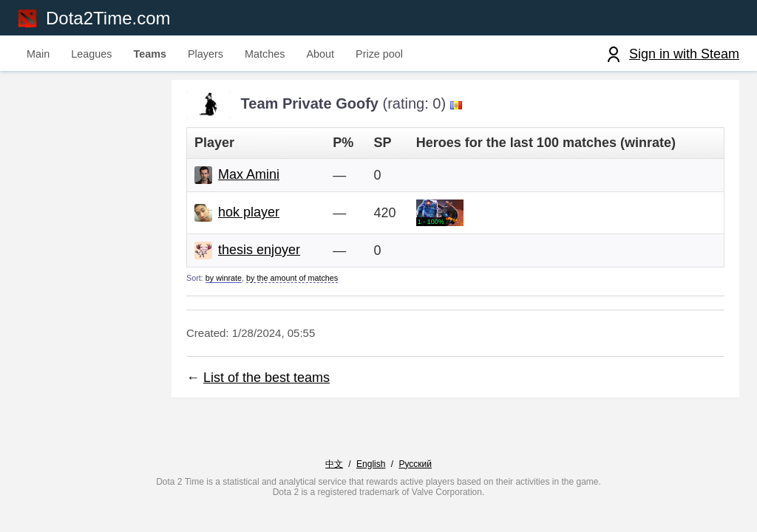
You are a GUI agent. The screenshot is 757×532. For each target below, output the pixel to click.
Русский (415, 464)
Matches (265, 54)
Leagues (91, 54)
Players (206, 54)
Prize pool (379, 54)
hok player (249, 212)
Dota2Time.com (108, 18)
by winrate (224, 278)
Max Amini (249, 174)
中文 (334, 464)
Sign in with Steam (684, 54)
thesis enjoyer (259, 250)
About (320, 54)
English (371, 464)
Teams (150, 54)
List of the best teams (267, 378)
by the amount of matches (292, 278)
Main (38, 54)
